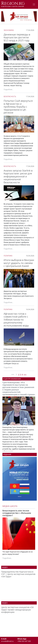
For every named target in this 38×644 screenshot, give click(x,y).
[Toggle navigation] (34, 4)
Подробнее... (9, 89)
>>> (25, 374)
